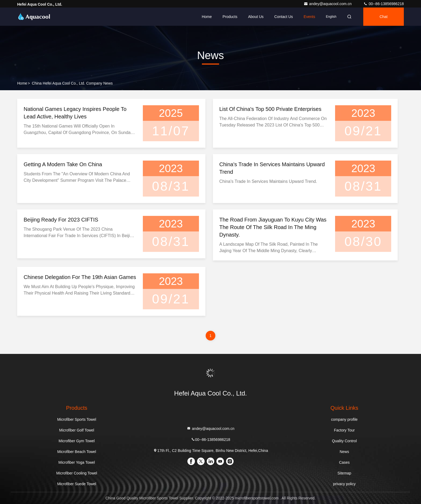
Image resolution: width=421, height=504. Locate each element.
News (344, 452)
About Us (256, 17)
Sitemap (344, 473)
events (309, 17)
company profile (344, 419)
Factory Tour (344, 430)
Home (207, 17)
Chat (384, 17)
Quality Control (344, 441)
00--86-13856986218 (384, 4)
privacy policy (344, 484)
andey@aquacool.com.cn (328, 4)
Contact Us (284, 17)
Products (230, 17)
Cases (344, 462)
